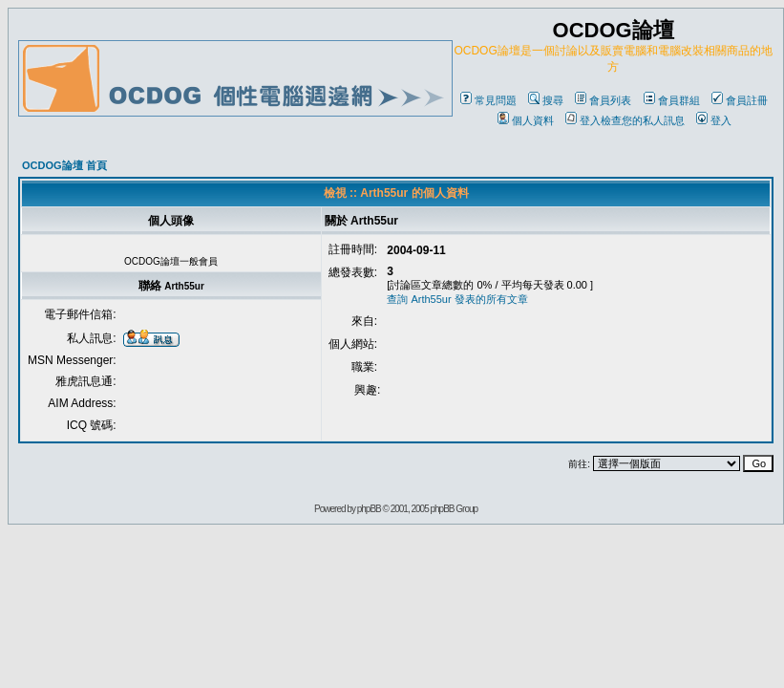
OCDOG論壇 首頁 (64, 165)
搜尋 (546, 100)
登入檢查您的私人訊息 (625, 120)
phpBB (369, 509)
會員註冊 (740, 100)
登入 (714, 120)
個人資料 (526, 120)
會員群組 (672, 100)
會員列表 (603, 100)
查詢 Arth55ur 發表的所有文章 (457, 299)
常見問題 (488, 100)
